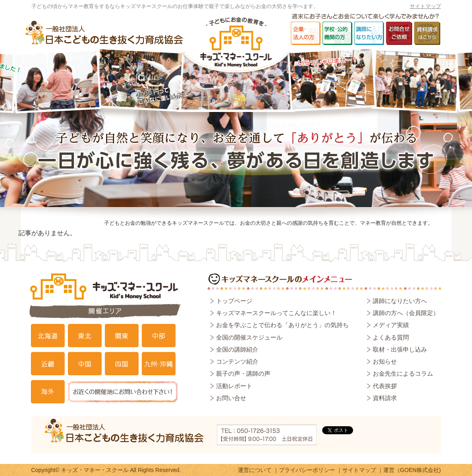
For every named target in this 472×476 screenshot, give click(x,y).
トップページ (234, 301)
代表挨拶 (385, 386)
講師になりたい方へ (400, 301)
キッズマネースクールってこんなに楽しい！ (276, 313)
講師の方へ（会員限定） (406, 313)
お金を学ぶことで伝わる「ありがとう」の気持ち (282, 325)
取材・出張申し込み (400, 349)
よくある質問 (391, 337)
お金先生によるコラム (403, 373)
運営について (255, 470)
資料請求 (385, 398)
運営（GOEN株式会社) (412, 470)
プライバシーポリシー (307, 470)
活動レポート (234, 386)
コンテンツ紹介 (237, 361)
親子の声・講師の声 (243, 373)
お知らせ (385, 361)
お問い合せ (231, 398)
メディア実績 (391, 325)
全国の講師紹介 (237, 349)
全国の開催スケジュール (249, 337)
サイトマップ (425, 6)
